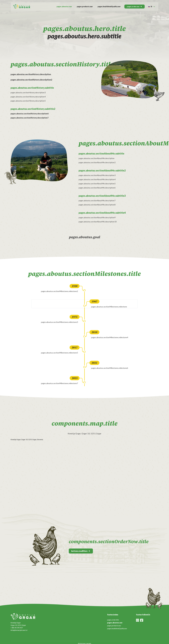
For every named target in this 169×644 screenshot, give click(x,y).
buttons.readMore (81, 551)
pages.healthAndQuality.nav (109, 6)
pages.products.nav (85, 6)
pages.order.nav (134, 6)
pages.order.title (113, 620)
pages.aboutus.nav (64, 6)
